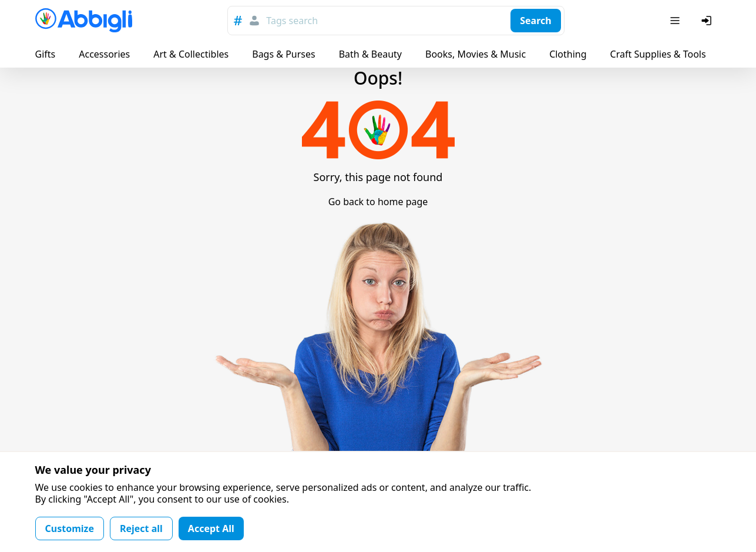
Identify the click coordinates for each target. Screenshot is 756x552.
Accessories (104, 54)
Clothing (568, 54)
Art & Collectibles (191, 54)
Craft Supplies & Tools (658, 54)
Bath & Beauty (370, 54)
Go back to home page (378, 202)
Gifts (46, 54)
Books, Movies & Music (476, 54)
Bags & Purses (283, 54)
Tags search (292, 21)
